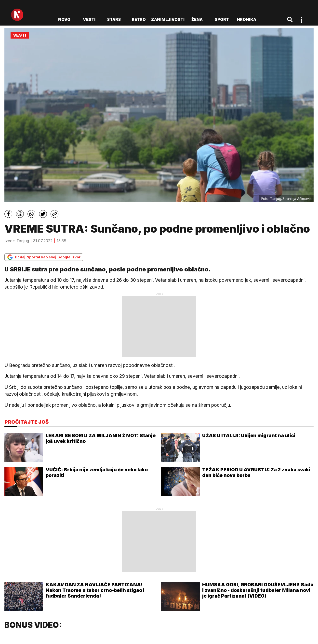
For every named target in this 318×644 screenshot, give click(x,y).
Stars (114, 19)
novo (64, 19)
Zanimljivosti (168, 19)
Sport (222, 19)
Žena (197, 19)
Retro (139, 19)
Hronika (247, 19)
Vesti (89, 19)
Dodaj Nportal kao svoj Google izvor (44, 257)
